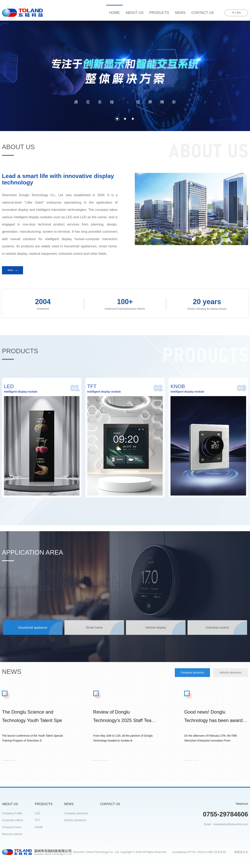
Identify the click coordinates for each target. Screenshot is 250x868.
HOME (114, 13)
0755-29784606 (225, 814)
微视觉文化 (241, 852)
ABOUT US (135, 13)
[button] (117, 119)
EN (239, 13)
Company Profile (12, 813)
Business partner (12, 834)
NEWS (180, 13)
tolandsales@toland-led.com (231, 824)
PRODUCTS (159, 13)
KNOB (39, 827)
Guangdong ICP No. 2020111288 (192, 852)
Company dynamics (76, 813)
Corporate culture (12, 820)
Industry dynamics (75, 820)
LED (38, 813)
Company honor (12, 827)
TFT (37, 820)
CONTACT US (203, 13)
